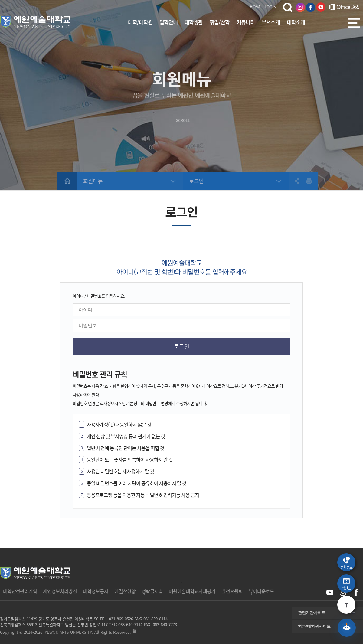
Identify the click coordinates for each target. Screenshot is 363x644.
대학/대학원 (140, 22)
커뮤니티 (246, 22)
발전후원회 (232, 591)
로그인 (196, 181)
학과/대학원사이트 (314, 626)
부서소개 (271, 22)
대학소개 (296, 22)
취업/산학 (220, 22)
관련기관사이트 (312, 613)
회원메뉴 (93, 181)
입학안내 (168, 22)
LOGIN (271, 7)
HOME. (256, 7)
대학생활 (194, 22)
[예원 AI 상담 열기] (347, 628)
